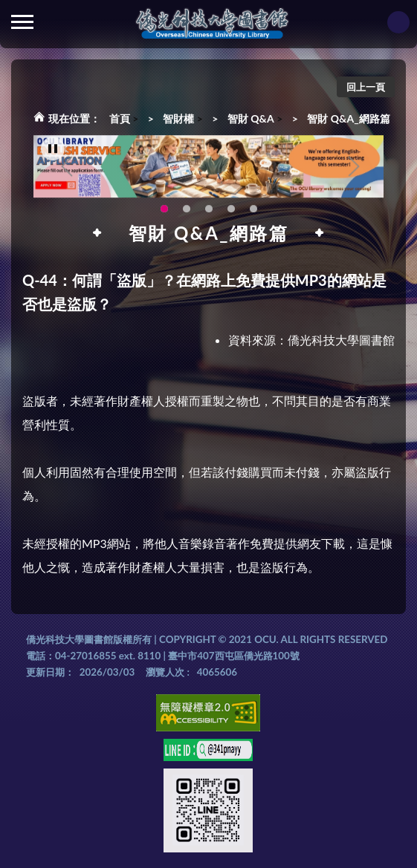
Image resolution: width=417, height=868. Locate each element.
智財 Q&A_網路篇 (349, 118)
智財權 (178, 118)
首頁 (120, 118)
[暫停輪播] (53, 153)
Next (354, 170)
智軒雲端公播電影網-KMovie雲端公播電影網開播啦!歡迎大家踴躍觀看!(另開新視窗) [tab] (231, 212)
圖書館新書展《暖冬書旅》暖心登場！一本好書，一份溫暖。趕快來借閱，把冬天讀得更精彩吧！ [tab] (187, 212)
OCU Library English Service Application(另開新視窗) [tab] (164, 212)
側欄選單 (22, 22)
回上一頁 (366, 87)
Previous (67, 170)
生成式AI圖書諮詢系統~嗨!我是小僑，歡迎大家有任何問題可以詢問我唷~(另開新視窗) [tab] (253, 212)
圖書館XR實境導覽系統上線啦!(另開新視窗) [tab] (209, 212)
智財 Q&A (251, 118)
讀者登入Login (398, 22)
